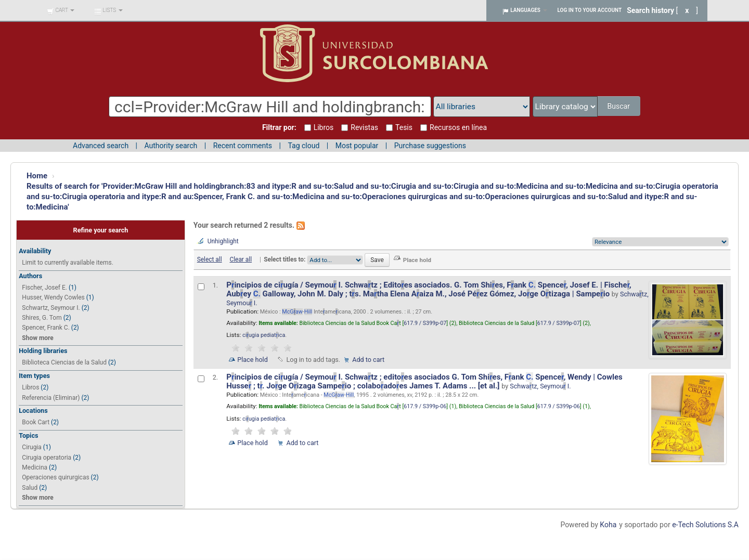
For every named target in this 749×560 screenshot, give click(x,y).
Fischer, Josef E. (44, 288)
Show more (37, 338)
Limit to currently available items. (67, 263)
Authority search (171, 146)
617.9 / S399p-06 (425, 406)
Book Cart (36, 422)
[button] (61, 10)
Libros (30, 387)
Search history (650, 10)
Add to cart (368, 360)
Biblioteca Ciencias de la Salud (64, 362)
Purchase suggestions (430, 146)
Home (37, 176)
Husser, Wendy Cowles (53, 297)
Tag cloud (304, 146)
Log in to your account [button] (590, 10)
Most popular (357, 146)
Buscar (619, 106)
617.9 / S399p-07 (425, 323)
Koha (608, 525)
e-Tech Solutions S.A (705, 525)
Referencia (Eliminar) (51, 398)
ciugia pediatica (264, 335)
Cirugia (32, 447)
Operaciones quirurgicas (55, 477)
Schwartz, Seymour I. (51, 308)
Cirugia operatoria (47, 458)
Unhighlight (223, 241)
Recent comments (243, 146)
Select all (210, 259)
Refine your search (101, 230)
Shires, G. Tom (42, 318)
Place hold (253, 360)
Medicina (35, 467)
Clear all (241, 259)
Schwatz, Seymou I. (540, 386)
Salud (30, 488)
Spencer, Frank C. (46, 328)
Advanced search (101, 146)
